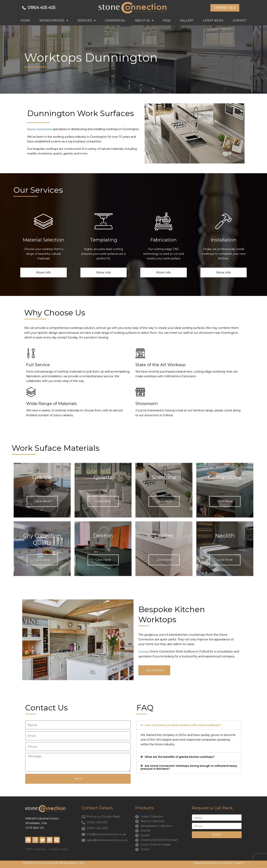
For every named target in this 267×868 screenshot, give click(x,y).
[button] (189, 725)
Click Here (42, 501)
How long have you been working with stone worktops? (183, 725)
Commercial (115, 20)
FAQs (167, 20)
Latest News (213, 20)
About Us (144, 20)
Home (25, 20)
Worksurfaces (54, 20)
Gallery (187, 20)
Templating (104, 240)
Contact (239, 20)
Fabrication (163, 240)
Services (87, 20)
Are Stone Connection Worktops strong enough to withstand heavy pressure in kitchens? (189, 767)
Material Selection (43, 240)
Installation (224, 240)
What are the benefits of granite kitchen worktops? (180, 756)
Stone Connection (40, 129)
